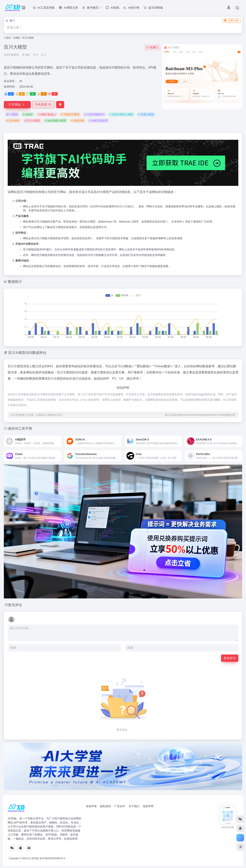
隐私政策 (106, 806)
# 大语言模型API (94, 114)
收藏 (152, 47)
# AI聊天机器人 (47, 114)
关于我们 (134, 806)
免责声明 (148, 806)
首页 (8, 38)
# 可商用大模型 (70, 114)
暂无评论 (15, 605)
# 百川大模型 (32, 121)
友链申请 (91, 806)
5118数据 (125, 366)
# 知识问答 (78, 121)
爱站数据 (143, 366)
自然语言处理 (82, 238)
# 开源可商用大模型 (121, 114)
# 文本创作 (13, 121)
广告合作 (120, 806)
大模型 (17, 38)
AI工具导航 (33, 858)
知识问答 (160, 222)
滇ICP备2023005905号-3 (52, 858)
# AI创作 (28, 114)
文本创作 (177, 222)
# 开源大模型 (146, 114)
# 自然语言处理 (98, 121)
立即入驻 (231, 21)
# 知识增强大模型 (56, 121)
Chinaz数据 (163, 366)
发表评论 (230, 658)
